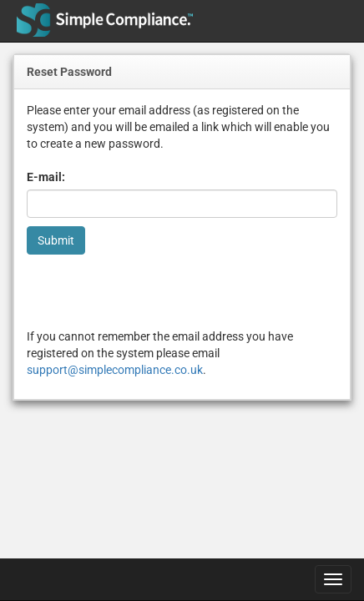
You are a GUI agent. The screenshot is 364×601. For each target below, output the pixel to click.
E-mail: (46, 177)
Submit (56, 240)
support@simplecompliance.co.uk (115, 370)
